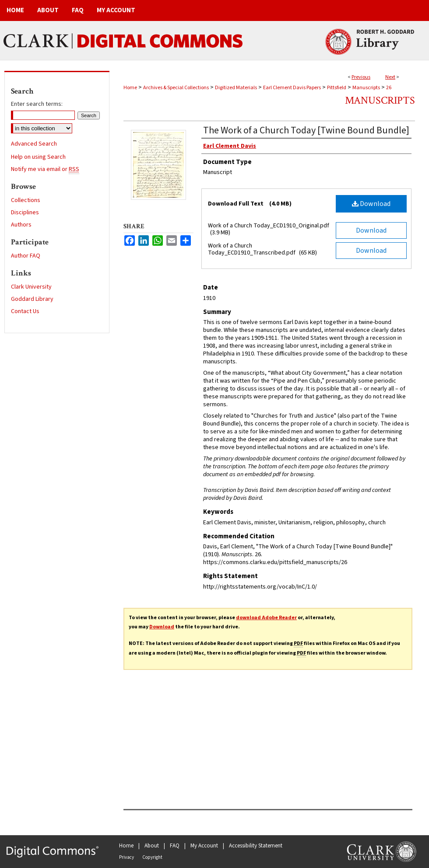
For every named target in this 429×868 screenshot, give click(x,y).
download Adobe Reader (266, 618)
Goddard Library (32, 299)
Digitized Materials (236, 88)
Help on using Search (38, 157)
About (152, 846)
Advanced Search (34, 144)
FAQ (175, 846)
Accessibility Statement (256, 846)
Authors (21, 225)
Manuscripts (366, 88)
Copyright (152, 857)
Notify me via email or (45, 169)
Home (130, 88)
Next (390, 77)
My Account (204, 846)
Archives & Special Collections (176, 88)
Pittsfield (337, 88)
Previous (361, 77)
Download (371, 204)
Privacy (127, 857)
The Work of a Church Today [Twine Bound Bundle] (306, 130)
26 (389, 88)
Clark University (31, 287)
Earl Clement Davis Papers (292, 88)
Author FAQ (26, 256)
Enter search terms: (37, 104)
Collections (26, 200)
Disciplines (25, 213)
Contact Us (25, 311)
